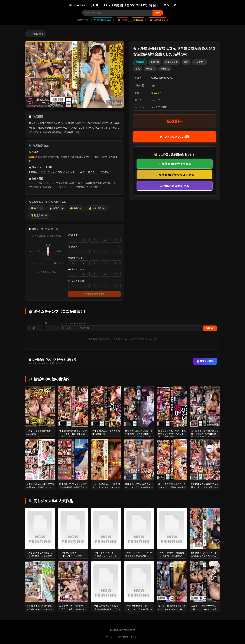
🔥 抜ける (57, 208)
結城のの (33, 157)
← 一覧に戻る (36, 34)
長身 (60, 172)
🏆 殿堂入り (39, 216)
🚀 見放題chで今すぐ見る (175, 164)
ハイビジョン (48, 172)
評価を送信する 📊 (94, 294)
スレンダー (71, 172)
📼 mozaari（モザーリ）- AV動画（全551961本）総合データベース (122, 5)
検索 (158, 13)
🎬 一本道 (122, 20)
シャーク (156, 100)
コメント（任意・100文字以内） (74, 323)
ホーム (109, 637)
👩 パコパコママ (157, 20)
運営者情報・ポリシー (128, 637)
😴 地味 (76, 208)
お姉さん (105, 172)
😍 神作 (37, 208)
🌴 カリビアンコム (103, 20)
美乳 (82, 172)
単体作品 (33, 172)
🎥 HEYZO (138, 20)
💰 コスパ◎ (97, 208)
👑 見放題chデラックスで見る (174, 175)
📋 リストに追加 (205, 361)
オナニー (93, 172)
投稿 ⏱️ (210, 328)
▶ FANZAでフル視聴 (174, 137)
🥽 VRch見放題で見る (175, 186)
